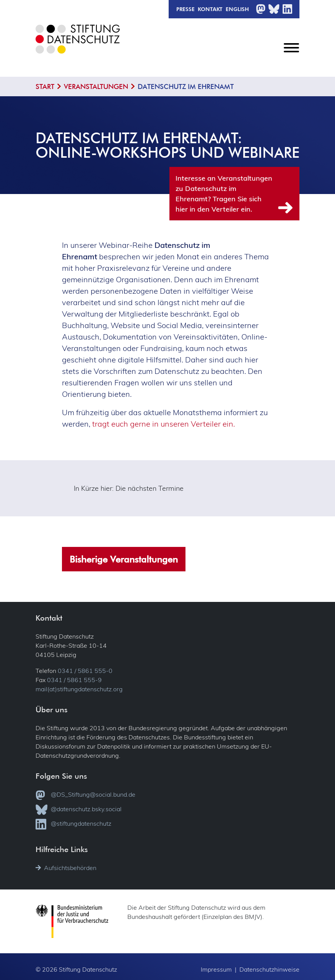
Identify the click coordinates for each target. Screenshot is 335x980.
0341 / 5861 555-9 (74, 679)
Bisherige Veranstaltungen (124, 559)
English (237, 9)
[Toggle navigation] (291, 54)
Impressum (216, 969)
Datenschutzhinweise (269, 969)
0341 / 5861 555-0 (85, 670)
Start (45, 87)
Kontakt (210, 9)
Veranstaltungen (96, 87)
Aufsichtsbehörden (66, 867)
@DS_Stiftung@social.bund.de (85, 795)
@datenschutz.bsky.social (79, 809)
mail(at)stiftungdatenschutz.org (79, 689)
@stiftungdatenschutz (73, 824)
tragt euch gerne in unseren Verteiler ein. (163, 423)
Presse (185, 9)
